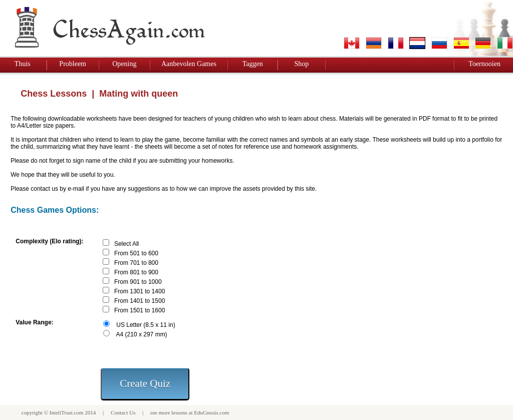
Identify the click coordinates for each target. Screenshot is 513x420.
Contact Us (123, 412)
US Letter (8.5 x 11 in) (146, 325)
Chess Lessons (54, 94)
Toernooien (484, 64)
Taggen (253, 64)
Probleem (73, 64)
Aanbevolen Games (189, 64)
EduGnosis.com (211, 412)
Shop (301, 64)
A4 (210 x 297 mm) (142, 334)
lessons (179, 412)
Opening (124, 64)
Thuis (23, 64)
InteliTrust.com (67, 412)
